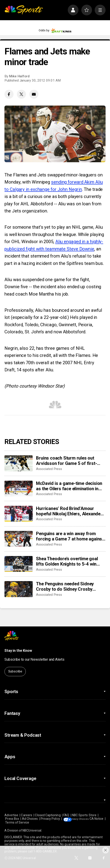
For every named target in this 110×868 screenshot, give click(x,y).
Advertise (11, 815)
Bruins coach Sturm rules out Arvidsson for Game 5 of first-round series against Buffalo (66, 461)
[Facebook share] (9, 94)
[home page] (24, 10)
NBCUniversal (32, 831)
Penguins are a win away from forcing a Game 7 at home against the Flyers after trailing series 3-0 (70, 536)
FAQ (66, 815)
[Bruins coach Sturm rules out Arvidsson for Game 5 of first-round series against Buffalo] (19, 463)
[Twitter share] (21, 94)
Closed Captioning (48, 815)
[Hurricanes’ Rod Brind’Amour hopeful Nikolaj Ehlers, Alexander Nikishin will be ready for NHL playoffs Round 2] (19, 514)
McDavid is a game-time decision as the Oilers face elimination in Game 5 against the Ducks (69, 486)
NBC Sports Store (84, 815)
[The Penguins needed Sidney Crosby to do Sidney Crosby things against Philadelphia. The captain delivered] (19, 589)
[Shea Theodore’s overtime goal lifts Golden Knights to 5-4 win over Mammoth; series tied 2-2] (19, 564)
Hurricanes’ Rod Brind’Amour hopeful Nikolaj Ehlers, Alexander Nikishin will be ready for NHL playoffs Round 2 (69, 511)
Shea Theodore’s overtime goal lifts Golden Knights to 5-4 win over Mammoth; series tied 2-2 (67, 561)
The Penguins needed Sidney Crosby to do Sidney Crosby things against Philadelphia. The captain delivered (68, 586)
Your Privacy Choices (87, 819)
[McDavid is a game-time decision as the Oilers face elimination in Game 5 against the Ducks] (19, 489)
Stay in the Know (18, 651)
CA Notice (11, 823)
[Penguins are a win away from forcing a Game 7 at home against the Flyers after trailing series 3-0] (19, 539)
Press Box (12, 819)
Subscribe (15, 671)
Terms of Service (33, 823)
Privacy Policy (50, 819)
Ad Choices (30, 819)
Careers (27, 815)
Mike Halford (19, 76)
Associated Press (49, 469)
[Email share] (34, 94)
